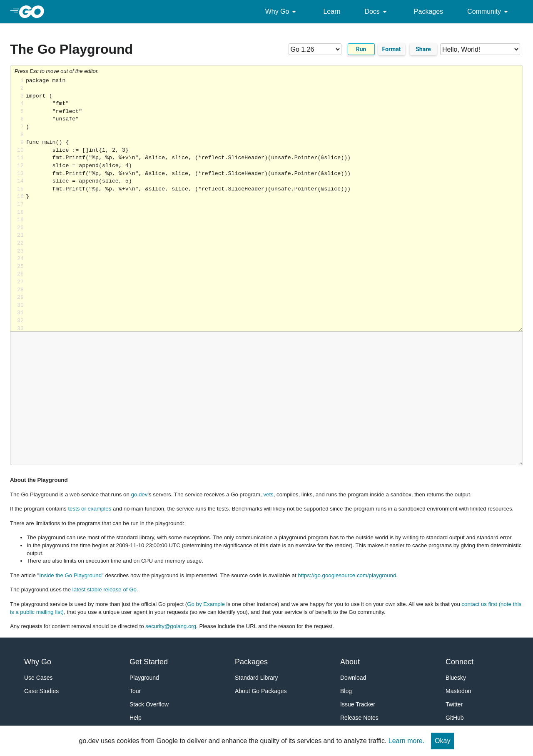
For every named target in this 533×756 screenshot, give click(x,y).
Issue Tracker (358, 704)
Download (353, 678)
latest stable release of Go (105, 590)
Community (489, 12)
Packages (428, 11)
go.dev (139, 494)
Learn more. (406, 741)
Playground (144, 678)
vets (268, 494)
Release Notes (359, 718)
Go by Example (206, 604)
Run (361, 49)
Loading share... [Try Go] (274, 204)
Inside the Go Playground (70, 575)
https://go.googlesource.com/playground (347, 575)
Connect (460, 662)
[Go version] (315, 49)
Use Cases (38, 678)
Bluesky (456, 678)
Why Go (282, 12)
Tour (135, 691)
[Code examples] (480, 49)
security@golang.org (171, 626)
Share (423, 49)
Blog (346, 691)
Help (136, 718)
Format (392, 49)
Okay (442, 741)
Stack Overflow (149, 704)
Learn (332, 11)
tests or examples (90, 509)
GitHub (455, 718)
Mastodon (458, 691)
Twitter (454, 704)
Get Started (149, 662)
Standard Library (257, 678)
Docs (377, 12)
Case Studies (41, 691)
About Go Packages (261, 691)
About (350, 662)
